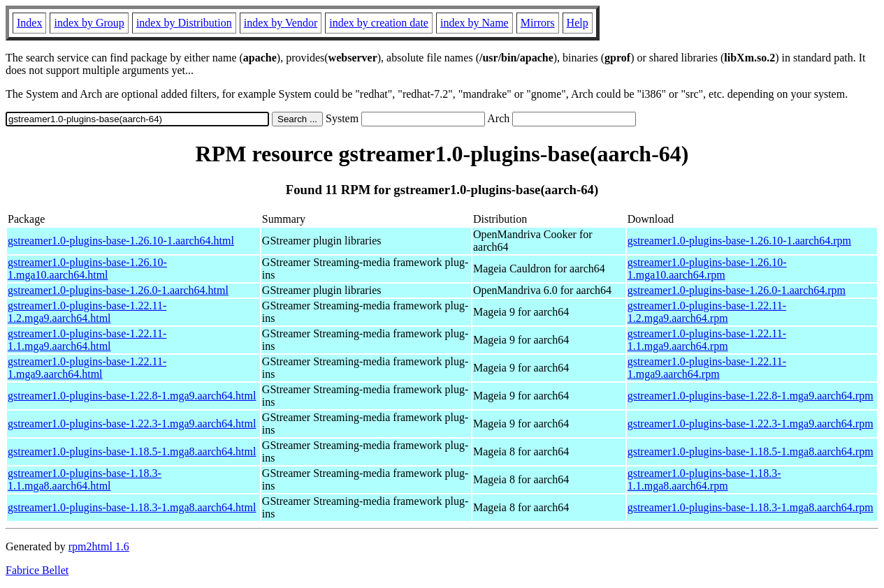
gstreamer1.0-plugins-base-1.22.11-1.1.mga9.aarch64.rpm (707, 340)
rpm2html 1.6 (99, 546)
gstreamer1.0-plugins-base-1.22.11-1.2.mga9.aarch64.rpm (707, 312)
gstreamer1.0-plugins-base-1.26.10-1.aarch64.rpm (739, 241)
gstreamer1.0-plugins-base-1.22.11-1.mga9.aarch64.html (87, 368)
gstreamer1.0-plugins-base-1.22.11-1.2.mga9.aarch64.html (87, 312)
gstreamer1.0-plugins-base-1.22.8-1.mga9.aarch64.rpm (751, 396)
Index (29, 23)
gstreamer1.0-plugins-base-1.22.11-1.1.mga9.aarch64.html (87, 340)
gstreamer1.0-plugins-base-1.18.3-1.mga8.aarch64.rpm (751, 507)
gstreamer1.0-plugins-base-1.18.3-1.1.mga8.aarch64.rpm (704, 479)
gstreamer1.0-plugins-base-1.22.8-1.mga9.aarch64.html (132, 396)
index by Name (474, 23)
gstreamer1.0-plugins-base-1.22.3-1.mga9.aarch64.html (132, 424)
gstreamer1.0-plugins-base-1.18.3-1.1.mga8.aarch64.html (85, 479)
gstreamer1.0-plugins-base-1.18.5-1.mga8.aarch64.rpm (751, 451)
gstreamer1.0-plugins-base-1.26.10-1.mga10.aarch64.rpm (707, 269)
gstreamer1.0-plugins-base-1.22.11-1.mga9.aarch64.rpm (707, 368)
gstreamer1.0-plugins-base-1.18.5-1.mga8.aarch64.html (132, 451)
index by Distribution (184, 23)
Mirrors (538, 23)
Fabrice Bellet (37, 570)
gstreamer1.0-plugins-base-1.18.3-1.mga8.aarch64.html (132, 507)
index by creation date (379, 23)
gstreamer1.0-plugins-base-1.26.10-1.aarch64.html (121, 241)
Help (578, 23)
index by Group (89, 23)
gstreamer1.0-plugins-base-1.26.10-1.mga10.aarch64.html (87, 269)
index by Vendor (281, 23)
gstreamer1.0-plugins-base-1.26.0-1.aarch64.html (118, 290)
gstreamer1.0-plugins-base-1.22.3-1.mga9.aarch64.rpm (751, 424)
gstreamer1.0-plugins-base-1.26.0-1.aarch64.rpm (737, 290)
